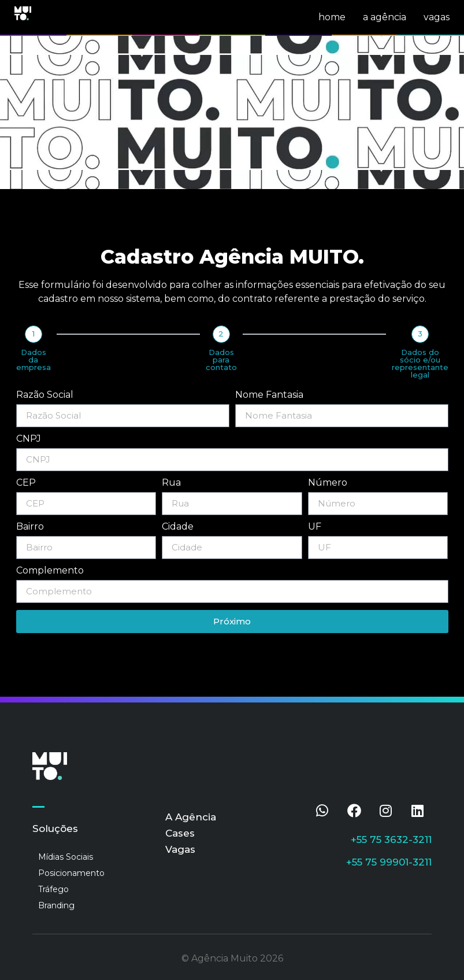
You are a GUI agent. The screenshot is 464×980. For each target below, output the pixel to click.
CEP (26, 483)
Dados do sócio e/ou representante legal (420, 364)
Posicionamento (71, 873)
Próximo (232, 621)
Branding (56, 905)
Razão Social (45, 395)
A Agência (191, 817)
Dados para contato (221, 360)
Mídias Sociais (66, 857)
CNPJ (29, 439)
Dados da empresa (34, 360)
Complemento (50, 571)
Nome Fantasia (269, 395)
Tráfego (53, 889)
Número (328, 483)
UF (315, 527)
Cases (180, 833)
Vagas (180, 849)
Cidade (178, 527)
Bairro (30, 527)
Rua (171, 483)
